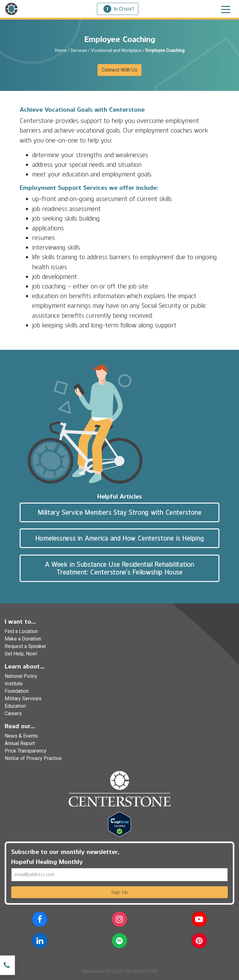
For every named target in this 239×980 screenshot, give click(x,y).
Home (61, 50)
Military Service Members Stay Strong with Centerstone (120, 512)
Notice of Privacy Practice (33, 758)
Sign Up (120, 892)
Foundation (17, 691)
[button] (40, 920)
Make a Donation (23, 639)
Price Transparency (26, 751)
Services (79, 50)
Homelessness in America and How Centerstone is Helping (119, 538)
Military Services (23, 699)
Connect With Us (119, 70)
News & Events (21, 736)
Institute (14, 684)
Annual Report (20, 743)
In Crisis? (119, 9)
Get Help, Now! (21, 654)
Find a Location (21, 631)
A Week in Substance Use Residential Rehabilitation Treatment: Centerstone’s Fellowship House (119, 568)
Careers (13, 713)
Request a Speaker (25, 646)
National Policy (21, 676)
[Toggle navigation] (226, 9)
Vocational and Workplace (116, 50)
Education (15, 706)
